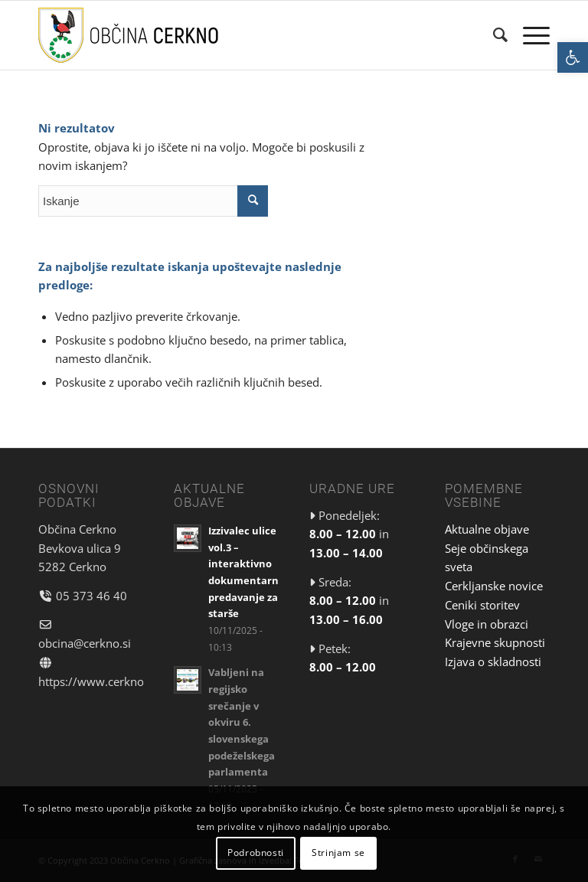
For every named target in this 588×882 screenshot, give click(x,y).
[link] (573, 57)
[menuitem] (493, 35)
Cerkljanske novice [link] (494, 586)
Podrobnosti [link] (256, 853)
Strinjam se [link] (338, 853)
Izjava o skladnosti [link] (493, 661)
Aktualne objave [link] (487, 529)
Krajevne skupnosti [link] (495, 642)
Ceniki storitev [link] (482, 605)
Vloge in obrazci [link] (487, 624)
